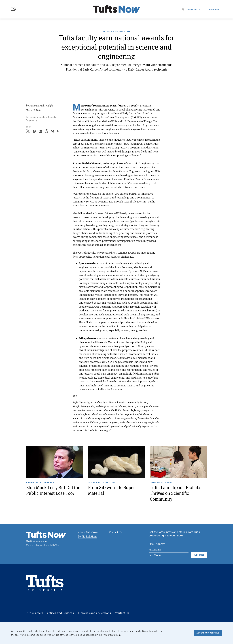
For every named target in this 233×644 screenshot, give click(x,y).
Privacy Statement (111, 635)
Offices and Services (60, 613)
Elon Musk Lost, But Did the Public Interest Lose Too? (53, 490)
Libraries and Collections (94, 613)
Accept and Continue (208, 633)
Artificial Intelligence (40, 483)
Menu (14, 9)
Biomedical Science (162, 483)
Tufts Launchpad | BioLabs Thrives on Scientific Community (176, 493)
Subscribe (214, 9)
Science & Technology (117, 32)
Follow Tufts (193, 9)
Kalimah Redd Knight (41, 106)
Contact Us (115, 532)
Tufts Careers (35, 613)
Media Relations (88, 536)
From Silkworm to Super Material (111, 490)
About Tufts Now (88, 532)
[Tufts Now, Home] (116, 9)
